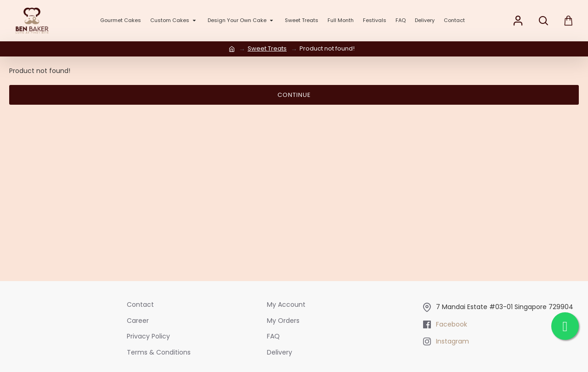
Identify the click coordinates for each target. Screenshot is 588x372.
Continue (294, 95)
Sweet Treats (267, 48)
